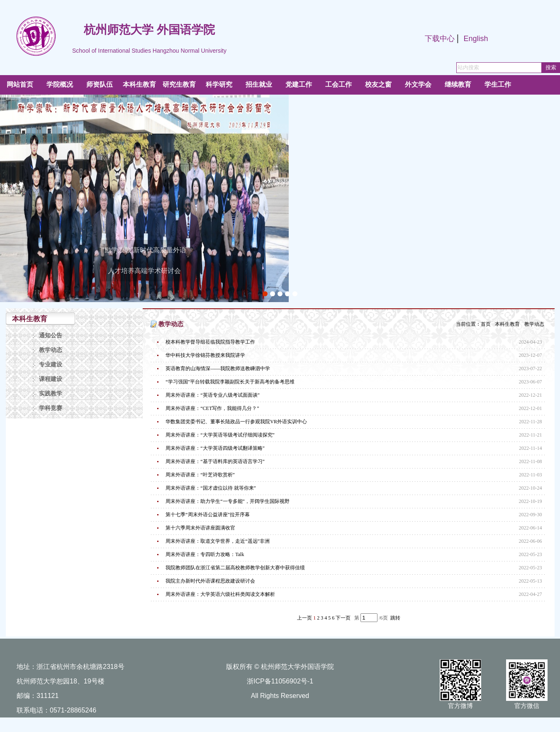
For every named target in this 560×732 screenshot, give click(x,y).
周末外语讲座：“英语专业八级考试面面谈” (213, 395)
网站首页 (20, 84)
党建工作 (299, 84)
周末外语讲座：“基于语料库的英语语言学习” (215, 461)
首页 (486, 324)
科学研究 (219, 84)
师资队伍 (100, 84)
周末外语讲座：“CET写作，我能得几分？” (212, 408)
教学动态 (51, 350)
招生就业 (259, 84)
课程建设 (51, 379)
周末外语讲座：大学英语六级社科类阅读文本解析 (220, 594)
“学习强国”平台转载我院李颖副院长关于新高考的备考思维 (230, 382)
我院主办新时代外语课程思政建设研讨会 (210, 581)
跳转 (395, 618)
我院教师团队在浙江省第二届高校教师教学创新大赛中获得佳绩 (235, 568)
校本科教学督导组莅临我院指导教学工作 (210, 342)
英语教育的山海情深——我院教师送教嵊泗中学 (218, 368)
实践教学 (51, 394)
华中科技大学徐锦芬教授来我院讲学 (205, 355)
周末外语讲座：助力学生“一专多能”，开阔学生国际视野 (228, 501)
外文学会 (418, 84)
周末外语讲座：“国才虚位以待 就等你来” (211, 488)
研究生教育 (179, 84)
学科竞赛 (51, 408)
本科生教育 (139, 84)
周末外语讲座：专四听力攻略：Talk (205, 554)
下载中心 (440, 39)
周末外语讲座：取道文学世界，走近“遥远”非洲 (218, 541)
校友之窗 (378, 84)
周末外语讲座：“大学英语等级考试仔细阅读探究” (220, 435)
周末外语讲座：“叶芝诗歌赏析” (200, 475)
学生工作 (498, 84)
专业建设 (51, 365)
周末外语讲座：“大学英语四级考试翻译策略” (215, 448)
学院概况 (60, 84)
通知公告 (51, 335)
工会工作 (338, 84)
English (476, 39)
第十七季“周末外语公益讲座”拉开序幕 (208, 515)
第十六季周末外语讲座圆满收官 (200, 528)
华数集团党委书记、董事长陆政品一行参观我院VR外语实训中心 (236, 422)
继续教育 (458, 84)
